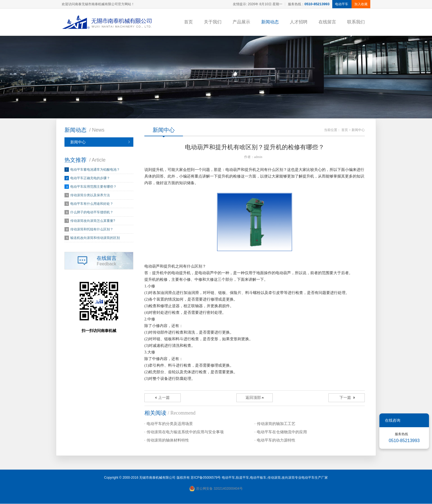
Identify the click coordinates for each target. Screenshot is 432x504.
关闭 (421, 420)
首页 (188, 22)
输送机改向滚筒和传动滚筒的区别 (95, 238)
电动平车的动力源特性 (276, 441)
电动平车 (228, 478)
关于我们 (213, 22)
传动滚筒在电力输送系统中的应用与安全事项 (185, 432)
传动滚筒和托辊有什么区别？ (92, 230)
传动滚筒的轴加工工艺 (276, 424)
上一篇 (164, 398)
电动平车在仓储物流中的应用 (282, 432)
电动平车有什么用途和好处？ (92, 204)
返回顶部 (253, 398)
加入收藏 (361, 4)
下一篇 (345, 398)
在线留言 (327, 22)
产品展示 (241, 22)
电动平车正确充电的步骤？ (90, 178)
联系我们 (356, 22)
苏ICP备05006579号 (206, 478)
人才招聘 (299, 22)
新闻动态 (270, 22)
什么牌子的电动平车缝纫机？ (92, 213)
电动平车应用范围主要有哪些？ (93, 187)
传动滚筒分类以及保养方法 (90, 195)
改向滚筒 (288, 478)
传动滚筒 (274, 478)
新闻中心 (78, 142)
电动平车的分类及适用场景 (170, 424)
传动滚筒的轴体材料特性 (168, 441)
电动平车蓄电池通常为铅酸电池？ (95, 170)
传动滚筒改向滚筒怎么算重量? (93, 221)
